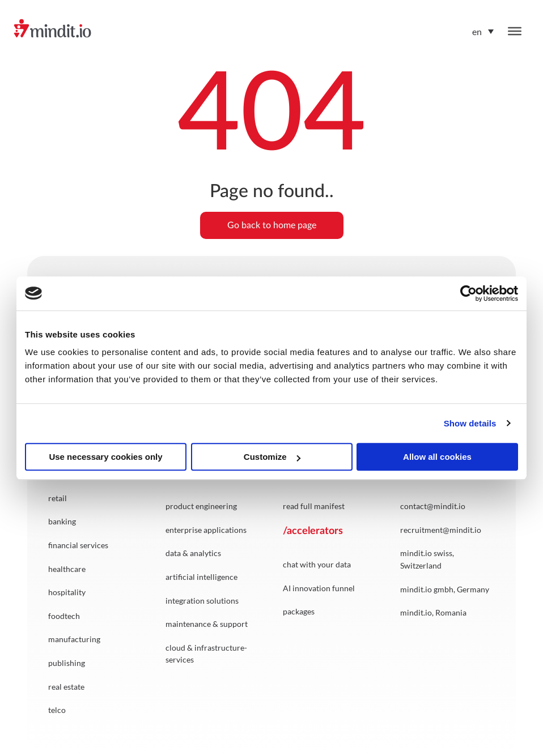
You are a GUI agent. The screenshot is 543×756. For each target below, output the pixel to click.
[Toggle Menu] (515, 31)
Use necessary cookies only (105, 457)
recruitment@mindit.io (441, 530)
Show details (470, 423)
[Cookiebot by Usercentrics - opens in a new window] (468, 293)
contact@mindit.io (433, 506)
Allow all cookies (437, 457)
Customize (272, 457)
